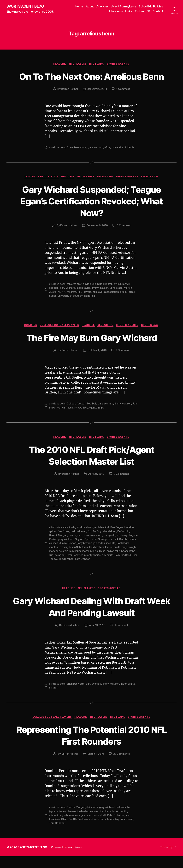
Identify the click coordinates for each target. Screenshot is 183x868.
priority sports (107, 567)
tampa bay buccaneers (121, 831)
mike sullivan (115, 563)
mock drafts (129, 695)
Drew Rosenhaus (77, 160)
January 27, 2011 (97, 101)
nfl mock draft (98, 827)
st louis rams (99, 831)
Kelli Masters (110, 559)
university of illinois (124, 160)
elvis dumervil (123, 296)
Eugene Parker (58, 551)
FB (148, 11)
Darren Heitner (69, 101)
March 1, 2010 (96, 766)
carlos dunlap (79, 543)
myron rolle (131, 563)
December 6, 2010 (97, 238)
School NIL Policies (151, 7)
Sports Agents (119, 64)
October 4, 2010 (97, 363)
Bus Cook (64, 543)
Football (54, 300)
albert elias (56, 540)
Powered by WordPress (68, 859)
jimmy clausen (100, 300)
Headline (59, 64)
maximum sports (96, 563)
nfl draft (71, 304)
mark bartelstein (75, 563)
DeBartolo (124, 543)
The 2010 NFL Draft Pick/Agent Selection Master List (92, 467)
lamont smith (127, 559)
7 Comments (122, 486)
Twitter (139, 11)
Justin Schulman (92, 559)
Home (79, 7)
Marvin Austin (72, 420)
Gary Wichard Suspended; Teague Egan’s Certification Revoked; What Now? (91, 213)
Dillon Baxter (106, 296)
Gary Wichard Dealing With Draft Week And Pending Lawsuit (92, 618)
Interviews (116, 11)
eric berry (123, 547)
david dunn (90, 296)
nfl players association (106, 304)
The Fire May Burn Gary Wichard (91, 350)
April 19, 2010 (97, 637)
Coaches (29, 337)
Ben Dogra (118, 540)
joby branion (103, 555)
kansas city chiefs (101, 823)
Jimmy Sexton (86, 555)
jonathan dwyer (72, 559)
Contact (158, 11)
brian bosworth (76, 695)
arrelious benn (58, 160)
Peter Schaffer (89, 567)
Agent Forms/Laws (124, 7)
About (90, 7)
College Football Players (59, 337)
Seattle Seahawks (80, 831)
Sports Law (151, 189)
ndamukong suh (59, 567)
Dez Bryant (75, 547)
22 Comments (122, 766)
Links (129, 11)
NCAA (62, 304)
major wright (57, 563)
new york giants (78, 827)
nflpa (108, 160)
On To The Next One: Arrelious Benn (92, 82)
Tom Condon (100, 571)
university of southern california (77, 308)
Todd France (83, 571)
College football (77, 416)
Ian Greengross (113, 551)
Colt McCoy (95, 543)
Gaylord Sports (94, 551)
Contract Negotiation (40, 189)
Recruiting (106, 189)
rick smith (123, 567)
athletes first (75, 296)
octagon (74, 567)
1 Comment (124, 101)
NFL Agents (97, 420)
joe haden (117, 555)
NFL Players (78, 64)
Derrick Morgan (58, 547)
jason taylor (83, 300)
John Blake (116, 300)
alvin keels (70, 540)
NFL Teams (97, 64)
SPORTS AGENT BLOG (26, 6)
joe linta (129, 555)
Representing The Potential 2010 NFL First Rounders (91, 747)
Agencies (102, 7)
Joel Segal (55, 559)
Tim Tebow (68, 571)
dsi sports (110, 547)
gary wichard (96, 160)
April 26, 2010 (96, 486)
